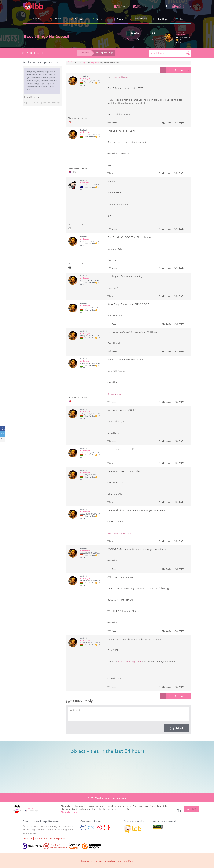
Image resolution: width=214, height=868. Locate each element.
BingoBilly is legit (32, 97)
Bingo (36, 19)
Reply (181, 122)
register (160, 6)
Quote (165, 123)
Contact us (41, 839)
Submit (177, 728)
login (182, 6)
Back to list (33, 53)
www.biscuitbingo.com (119, 533)
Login (84, 63)
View (191, 809)
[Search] (188, 53)
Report (112, 123)
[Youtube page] (107, 828)
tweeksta (84, 183)
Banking (160, 19)
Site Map (128, 861)
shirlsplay (46, 103)
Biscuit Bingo (121, 77)
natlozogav (181, 35)
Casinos (57, 19)
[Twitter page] (91, 828)
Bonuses (75, 19)
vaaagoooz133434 (155, 39)
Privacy (99, 861)
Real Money (141, 19)
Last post (128, 39)
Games (96, 19)
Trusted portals (58, 839)
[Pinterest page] (99, 828)
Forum (118, 19)
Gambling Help (113, 861)
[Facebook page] (83, 828)
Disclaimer (87, 861)
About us (27, 839)
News (181, 19)
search (141, 6)
